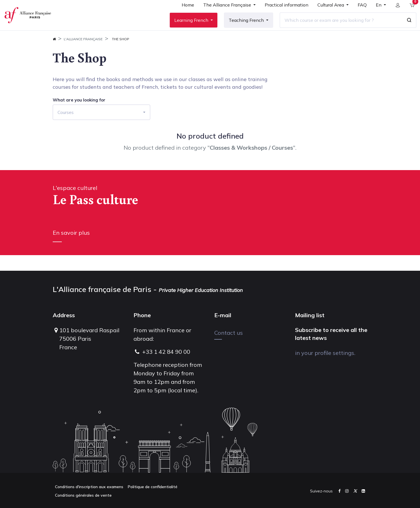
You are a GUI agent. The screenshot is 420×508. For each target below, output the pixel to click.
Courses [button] (66, 128)
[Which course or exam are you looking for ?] (337, 28)
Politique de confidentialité (153, 487)
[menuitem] (184, 15)
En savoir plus (71, 248)
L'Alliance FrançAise (83, 55)
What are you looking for (79, 116)
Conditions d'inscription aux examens (89, 487)
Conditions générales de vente (83, 495)
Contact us (229, 333)
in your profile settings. (325, 353)
